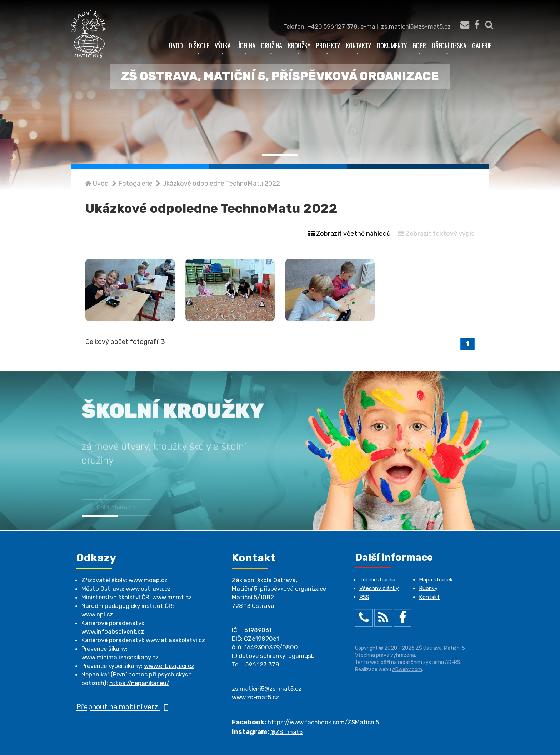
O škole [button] (199, 47)
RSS (364, 597)
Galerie (482, 45)
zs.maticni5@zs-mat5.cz (267, 689)
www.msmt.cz (172, 597)
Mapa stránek (436, 580)
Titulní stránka (377, 580)
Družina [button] (272, 47)
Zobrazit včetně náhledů (349, 234)
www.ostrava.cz (148, 589)
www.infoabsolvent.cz (113, 631)
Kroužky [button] (299, 47)
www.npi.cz (97, 614)
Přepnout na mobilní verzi (122, 707)
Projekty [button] (328, 47)
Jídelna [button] (246, 47)
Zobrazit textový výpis (436, 234)
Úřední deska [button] (449, 47)
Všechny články (379, 588)
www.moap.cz (148, 580)
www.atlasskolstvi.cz (175, 640)
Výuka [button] (223, 47)
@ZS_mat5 (286, 732)
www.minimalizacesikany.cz (120, 657)
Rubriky (428, 588)
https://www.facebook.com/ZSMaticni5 (323, 722)
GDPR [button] (419, 47)
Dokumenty (392, 45)
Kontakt (429, 597)
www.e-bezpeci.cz (169, 666)
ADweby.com (407, 669)
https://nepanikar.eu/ (139, 683)
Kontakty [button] (358, 47)
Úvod (176, 45)
